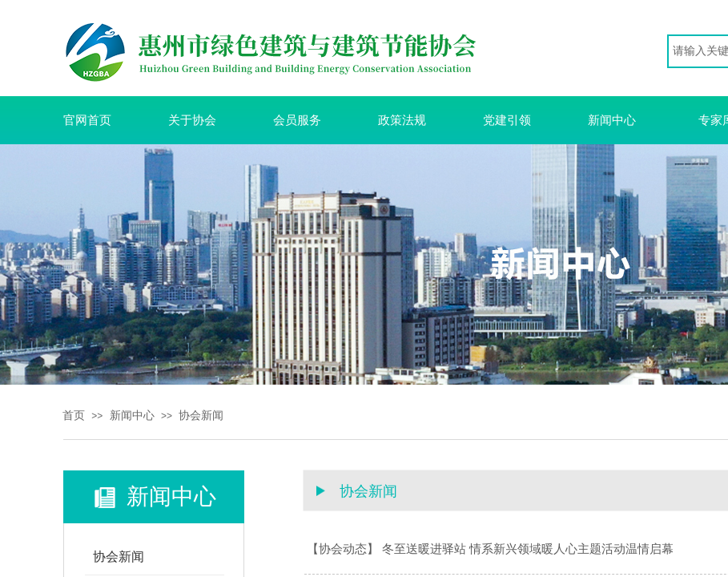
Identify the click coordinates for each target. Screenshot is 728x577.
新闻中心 (612, 120)
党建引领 (507, 120)
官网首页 (87, 120)
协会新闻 (201, 416)
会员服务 (297, 120)
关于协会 (192, 120)
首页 (74, 416)
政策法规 (402, 120)
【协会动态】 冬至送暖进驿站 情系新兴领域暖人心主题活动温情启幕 (490, 549)
